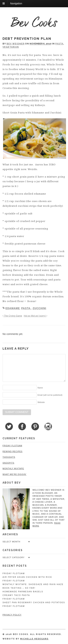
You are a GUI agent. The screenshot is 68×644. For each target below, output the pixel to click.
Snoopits (8, 463)
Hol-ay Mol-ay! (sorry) (36, 316)
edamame (13, 308)
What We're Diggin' (15, 474)
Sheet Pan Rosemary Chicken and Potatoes (34, 602)
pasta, (26, 308)
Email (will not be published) (50, 395)
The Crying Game (12, 316)
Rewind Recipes (13, 451)
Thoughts (9, 457)
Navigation (16, 3)
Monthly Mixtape (13, 468)
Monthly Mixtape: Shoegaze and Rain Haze (33, 584)
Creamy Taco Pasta (16, 595)
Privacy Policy (12, 615)
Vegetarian (11, 47)
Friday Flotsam (12, 446)
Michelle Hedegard (34, 639)
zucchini (39, 308)
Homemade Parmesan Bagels (23, 592)
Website (41, 402)
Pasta (59, 44)
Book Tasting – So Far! (19, 588)
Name (40, 388)
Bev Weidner (16, 44)
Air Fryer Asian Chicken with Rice (27, 577)
